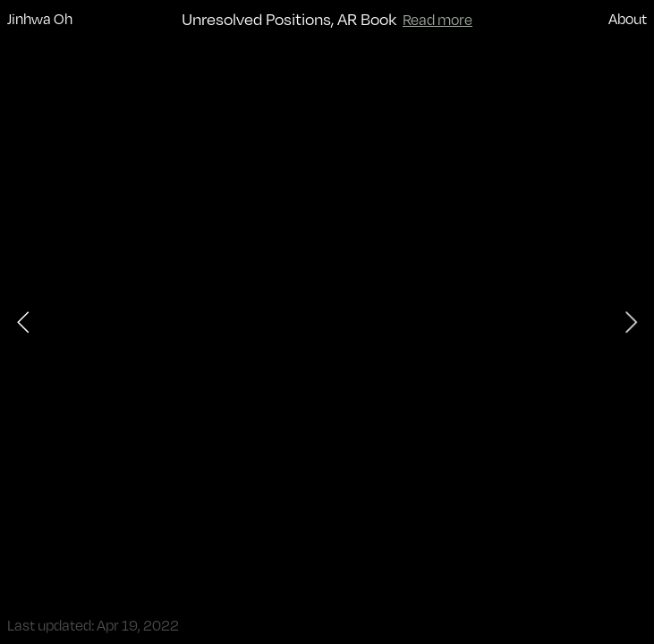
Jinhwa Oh (40, 18)
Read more (437, 19)
